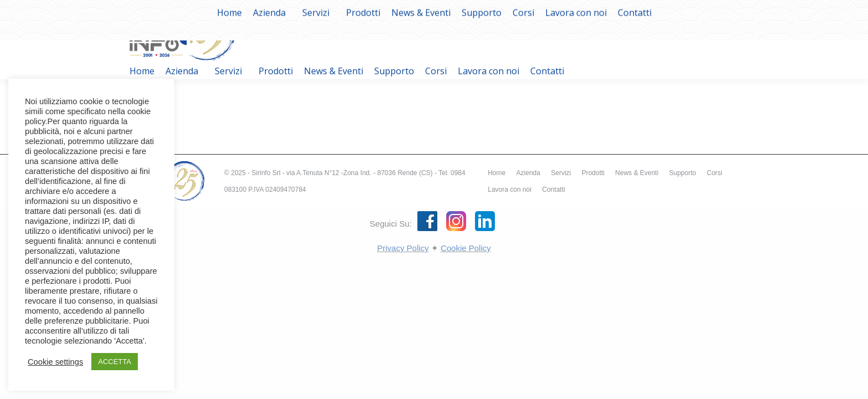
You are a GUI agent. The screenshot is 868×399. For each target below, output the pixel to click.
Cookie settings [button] (55, 362)
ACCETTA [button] (115, 362)
